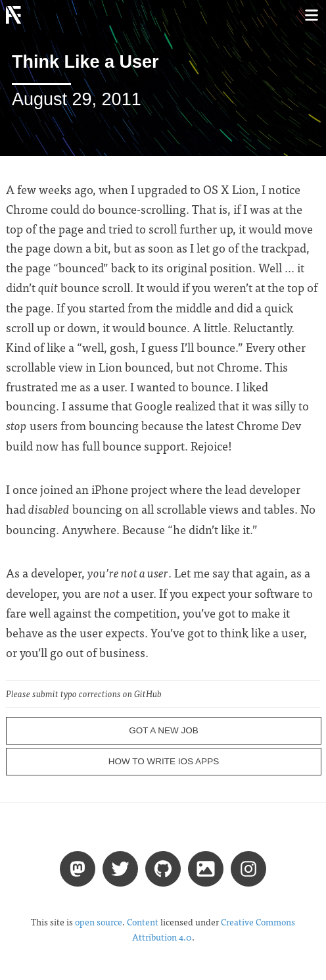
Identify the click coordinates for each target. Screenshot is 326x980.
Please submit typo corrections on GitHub (84, 694)
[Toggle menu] (311, 15)
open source (99, 922)
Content (143, 922)
